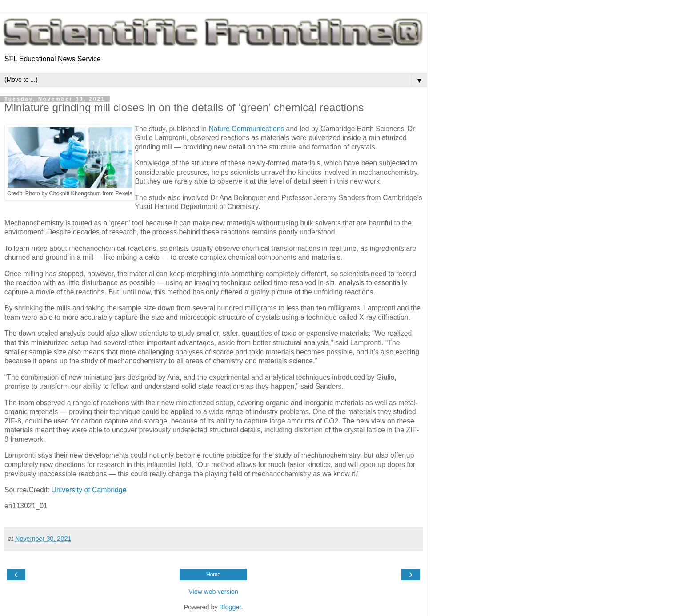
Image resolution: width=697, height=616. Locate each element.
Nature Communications (246, 129)
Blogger (230, 607)
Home (213, 575)
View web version (213, 592)
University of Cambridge (89, 490)
